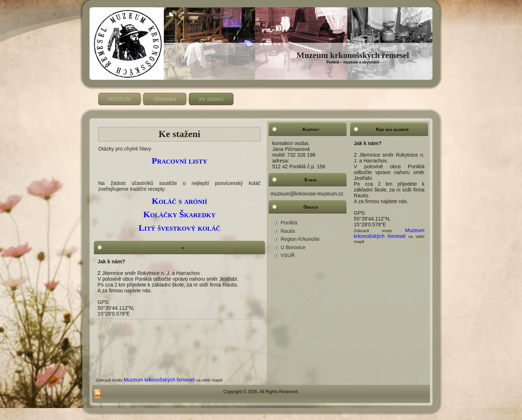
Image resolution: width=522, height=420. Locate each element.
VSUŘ (288, 255)
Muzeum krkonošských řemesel (353, 55)
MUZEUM (119, 99)
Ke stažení (211, 99)
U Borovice (293, 247)
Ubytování (165, 99)
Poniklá (289, 223)
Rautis (288, 231)
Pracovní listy (180, 161)
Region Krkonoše (300, 239)
